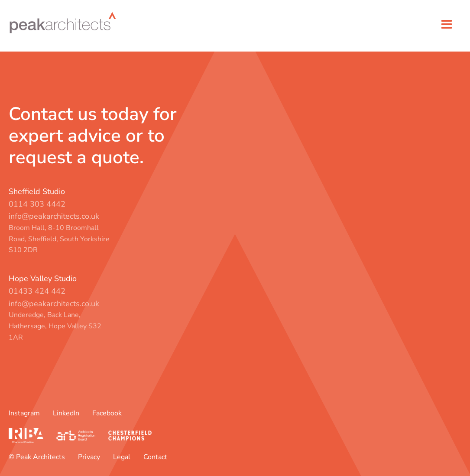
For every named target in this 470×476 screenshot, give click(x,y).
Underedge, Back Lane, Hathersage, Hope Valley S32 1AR (55, 326)
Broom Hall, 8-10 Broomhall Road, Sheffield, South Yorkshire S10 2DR (59, 239)
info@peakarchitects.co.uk (54, 216)
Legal (122, 457)
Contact (155, 457)
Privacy (89, 457)
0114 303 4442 (37, 204)
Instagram (24, 413)
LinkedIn (66, 413)
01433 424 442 (37, 291)
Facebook (107, 413)
